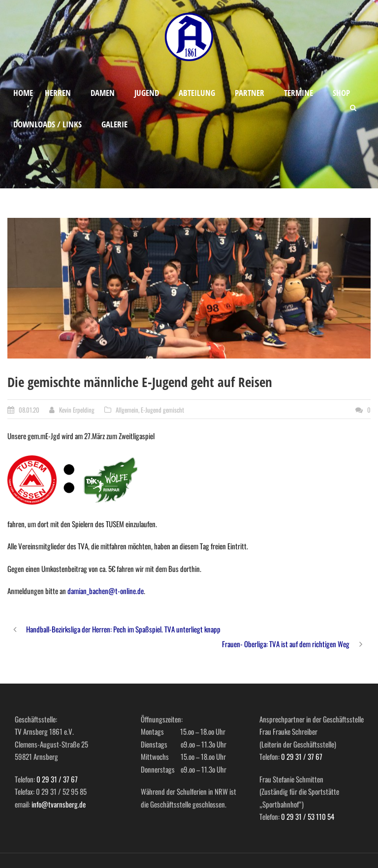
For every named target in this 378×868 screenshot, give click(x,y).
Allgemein (127, 410)
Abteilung (197, 93)
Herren (58, 93)
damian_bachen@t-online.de (106, 591)
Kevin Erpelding (77, 410)
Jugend (147, 93)
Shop (341, 93)
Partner (250, 93)
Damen (103, 93)
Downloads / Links (47, 124)
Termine (299, 93)
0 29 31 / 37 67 (57, 779)
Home (23, 93)
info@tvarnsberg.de (59, 804)
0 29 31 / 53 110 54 (308, 816)
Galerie (114, 124)
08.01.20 (29, 410)
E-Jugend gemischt (162, 410)
